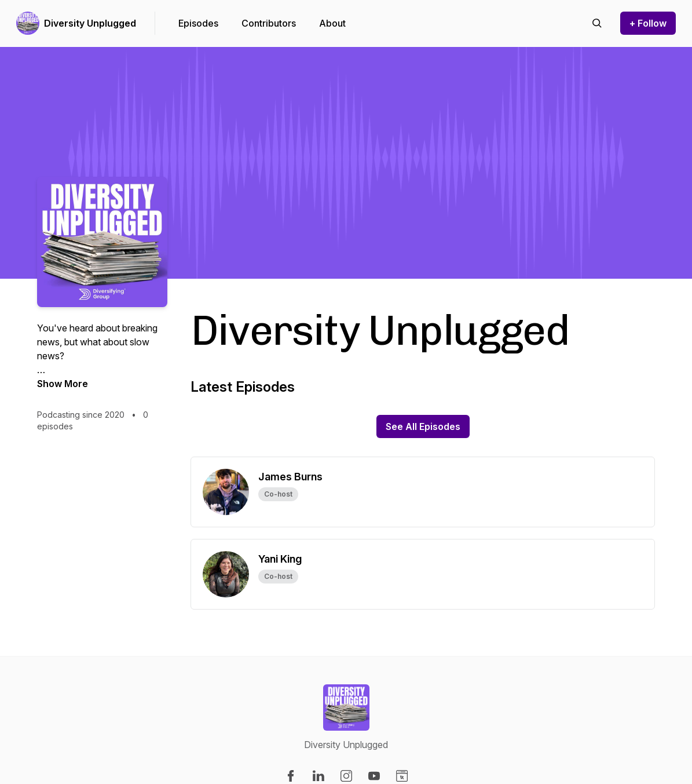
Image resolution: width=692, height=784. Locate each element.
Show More (63, 384)
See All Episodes (423, 426)
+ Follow (648, 23)
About (332, 23)
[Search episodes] (597, 23)
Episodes (198, 23)
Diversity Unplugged (90, 23)
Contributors (269, 23)
